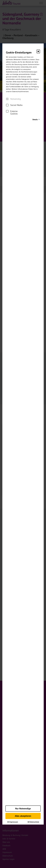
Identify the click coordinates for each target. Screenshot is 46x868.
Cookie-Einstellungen (19, 52)
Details (35, 119)
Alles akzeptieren (23, 816)
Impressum (13, 822)
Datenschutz (33, 822)
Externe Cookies (12, 112)
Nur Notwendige (23, 808)
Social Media (14, 105)
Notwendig (13, 99)
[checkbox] (7, 99)
